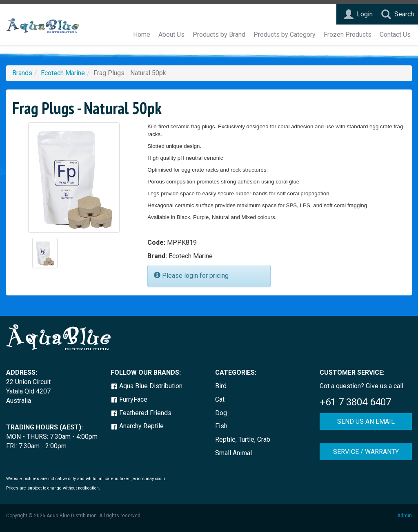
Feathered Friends (141, 413)
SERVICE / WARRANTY (366, 452)
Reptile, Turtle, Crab (243, 439)
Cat (220, 399)
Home (142, 35)
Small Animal (233, 453)
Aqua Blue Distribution (147, 386)
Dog (221, 413)
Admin (405, 516)
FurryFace (129, 399)
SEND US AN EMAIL (366, 421)
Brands (22, 73)
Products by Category (285, 35)
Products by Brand (219, 35)
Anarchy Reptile (137, 426)
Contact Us (395, 35)
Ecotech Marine (63, 73)
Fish (221, 426)
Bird (221, 386)
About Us (171, 35)
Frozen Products (348, 35)
